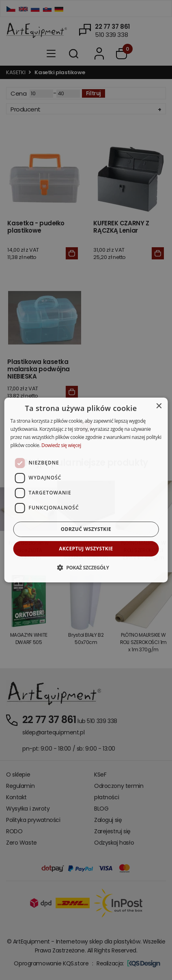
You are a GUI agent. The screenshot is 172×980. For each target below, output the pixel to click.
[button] (86, 567)
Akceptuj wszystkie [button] (86, 549)
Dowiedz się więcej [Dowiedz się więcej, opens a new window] (61, 445)
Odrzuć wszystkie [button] (86, 529)
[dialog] (86, 490)
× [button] (158, 406)
